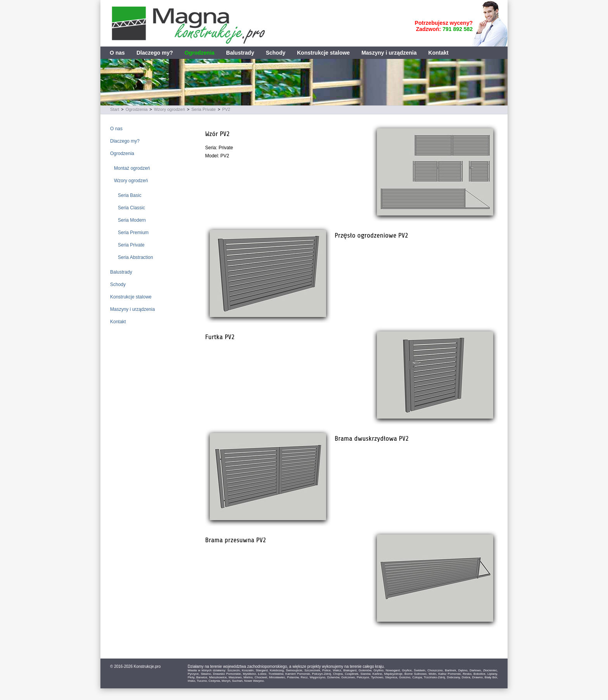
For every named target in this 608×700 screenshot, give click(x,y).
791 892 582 (458, 29)
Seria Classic (131, 208)
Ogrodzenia (199, 53)
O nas (117, 53)
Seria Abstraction (136, 257)
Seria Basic (130, 195)
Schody (275, 53)
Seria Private (204, 109)
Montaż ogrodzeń (132, 168)
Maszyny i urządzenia (389, 53)
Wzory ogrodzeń (169, 109)
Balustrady (240, 53)
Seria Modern (132, 220)
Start (115, 109)
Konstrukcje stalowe (323, 53)
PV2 (226, 109)
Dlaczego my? (155, 53)
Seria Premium (133, 233)
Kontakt (439, 53)
